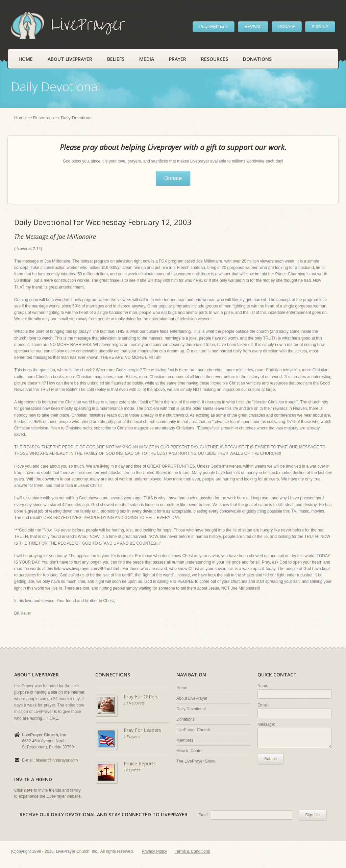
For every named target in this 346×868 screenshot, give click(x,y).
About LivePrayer (70, 59)
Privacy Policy (155, 851)
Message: (266, 724)
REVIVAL (253, 27)
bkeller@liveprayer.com (57, 760)
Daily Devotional (191, 709)
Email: (263, 705)
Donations (257, 59)
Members (185, 740)
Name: (263, 686)
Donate (173, 178)
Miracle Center (190, 751)
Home (26, 59)
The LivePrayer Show (196, 761)
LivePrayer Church (193, 730)
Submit (270, 759)
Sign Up (312, 815)
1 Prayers (132, 737)
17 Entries (132, 770)
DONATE (287, 27)
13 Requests (134, 703)
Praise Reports (140, 763)
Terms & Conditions (192, 851)
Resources (215, 59)
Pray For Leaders (142, 730)
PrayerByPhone (214, 27)
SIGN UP (320, 27)
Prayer (178, 59)
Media (147, 59)
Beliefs (116, 59)
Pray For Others (141, 697)
